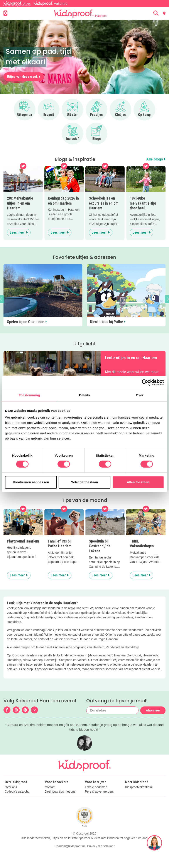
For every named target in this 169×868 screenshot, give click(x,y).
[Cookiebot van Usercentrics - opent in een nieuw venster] (145, 383)
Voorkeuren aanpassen (31, 482)
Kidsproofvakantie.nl (139, 787)
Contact (50, 787)
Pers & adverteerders (99, 792)
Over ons (11, 787)
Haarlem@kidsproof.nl (70, 846)
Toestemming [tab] (29, 395)
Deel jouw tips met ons (60, 792)
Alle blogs (156, 159)
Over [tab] (140, 395)
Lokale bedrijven (96, 787)
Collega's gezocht (17, 792)
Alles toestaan (138, 482)
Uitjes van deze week (24, 77)
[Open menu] (5, 13)
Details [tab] (84, 395)
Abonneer (153, 710)
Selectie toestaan (84, 482)
